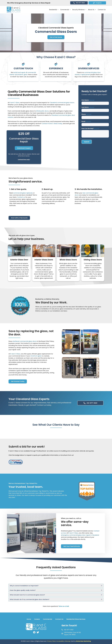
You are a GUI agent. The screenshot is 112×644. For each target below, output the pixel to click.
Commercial (65, 10)
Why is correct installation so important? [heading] (24, 586)
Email (86, 121)
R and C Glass (15, 103)
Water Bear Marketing (83, 641)
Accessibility (60, 641)
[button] (102, 586)
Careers (37, 619)
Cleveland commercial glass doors (62, 103)
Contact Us (102, 10)
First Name (88, 100)
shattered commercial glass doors (25, 341)
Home (29, 619)
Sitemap (68, 641)
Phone (86, 114)
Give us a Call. (64, 606)
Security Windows (79, 10)
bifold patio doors (43, 111)
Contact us (21, 197)
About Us (92, 10)
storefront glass (36, 356)
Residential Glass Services (76, 619)
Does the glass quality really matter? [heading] (23, 590)
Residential (54, 10)
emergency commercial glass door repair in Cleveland (80, 535)
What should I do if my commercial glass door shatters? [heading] (30, 599)
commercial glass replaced (23, 193)
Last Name (88, 107)
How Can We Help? (90, 128)
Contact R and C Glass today (52, 124)
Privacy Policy (51, 641)
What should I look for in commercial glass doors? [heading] (27, 595)
